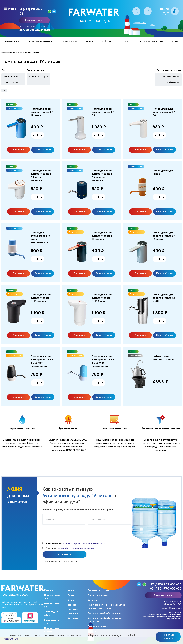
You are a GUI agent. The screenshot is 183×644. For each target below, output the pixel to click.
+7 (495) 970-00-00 (166, 588)
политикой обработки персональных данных (84, 543)
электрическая (11, 82)
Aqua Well (34, 77)
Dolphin (45, 77)
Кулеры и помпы (69, 41)
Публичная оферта (98, 626)
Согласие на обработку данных (105, 613)
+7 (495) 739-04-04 (31, 11)
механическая (11, 77)
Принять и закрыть (168, 636)
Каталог (49, 590)
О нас (71, 600)
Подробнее (10, 639)
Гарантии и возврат (99, 595)
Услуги (90, 41)
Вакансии (93, 600)
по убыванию (173, 82)
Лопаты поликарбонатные (150, 41)
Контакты (73, 618)
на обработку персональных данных (76, 548)
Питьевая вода (12, 41)
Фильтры (4, 90)
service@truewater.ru (35, 30)
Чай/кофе (107, 41)
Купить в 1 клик (43, 149)
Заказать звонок (34, 20)
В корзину (18, 149)
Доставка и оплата (98, 590)
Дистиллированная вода (40, 41)
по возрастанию (171, 77)
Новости (72, 605)
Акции (175, 41)
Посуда (125, 41)
